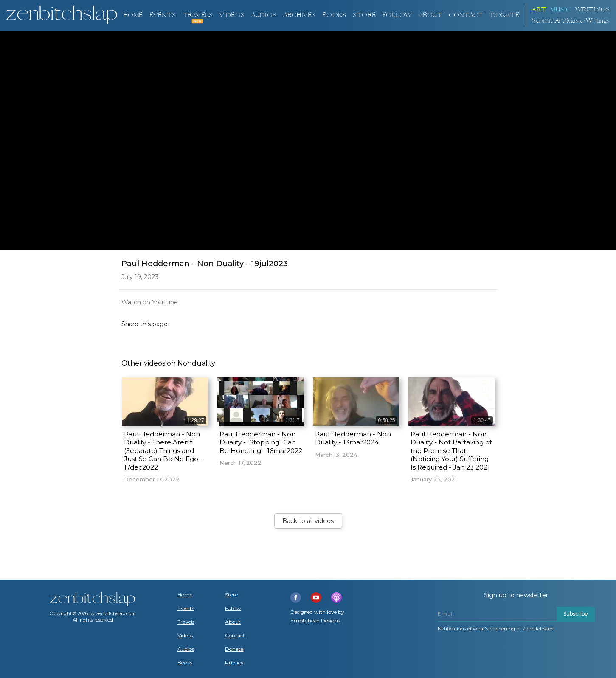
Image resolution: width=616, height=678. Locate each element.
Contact (466, 15)
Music (561, 10)
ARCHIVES (300, 15)
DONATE (505, 15)
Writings (593, 10)
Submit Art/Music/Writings (571, 21)
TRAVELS (198, 15)
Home (133, 15)
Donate (234, 649)
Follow (397, 15)
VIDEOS (232, 15)
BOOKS (334, 15)
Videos (185, 636)
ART (539, 10)
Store (364, 15)
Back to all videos (308, 521)
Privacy (234, 663)
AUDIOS (264, 15)
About (430, 15)
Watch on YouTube (150, 302)
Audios (186, 649)
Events (163, 15)
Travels (186, 622)
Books (185, 663)
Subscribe (576, 614)
